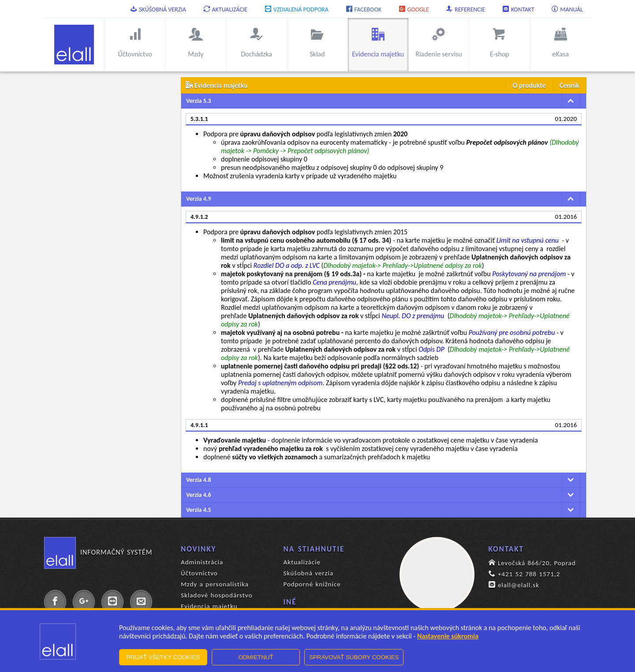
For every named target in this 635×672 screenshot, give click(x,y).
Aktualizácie (226, 9)
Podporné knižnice (312, 584)
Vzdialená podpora (297, 9)
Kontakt (519, 9)
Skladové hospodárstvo (217, 595)
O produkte (529, 85)
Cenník (570, 85)
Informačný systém (98, 552)
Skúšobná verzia (158, 9)
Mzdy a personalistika (215, 584)
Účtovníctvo (199, 573)
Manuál (567, 9)
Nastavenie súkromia (448, 636)
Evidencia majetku (209, 606)
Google (414, 9)
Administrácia (202, 562)
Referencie (466, 9)
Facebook (364, 9)
